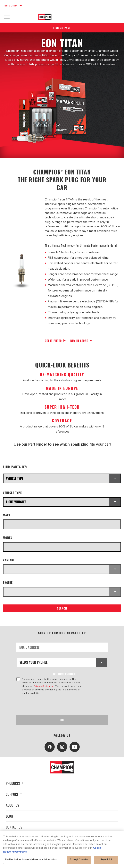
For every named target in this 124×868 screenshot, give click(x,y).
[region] (62, 849)
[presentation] (49, 705)
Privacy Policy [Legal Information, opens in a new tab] (19, 852)
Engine (8, 582)
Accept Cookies (79, 860)
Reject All (106, 860)
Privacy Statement (44, 686)
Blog (9, 816)
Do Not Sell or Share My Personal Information (31, 860)
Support (14, 794)
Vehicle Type (12, 493)
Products (15, 783)
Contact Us (14, 827)
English (11, 6)
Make (7, 515)
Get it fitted (53, 341)
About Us (12, 805)
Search (62, 608)
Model (8, 538)
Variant (9, 560)
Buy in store (79, 341)
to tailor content (64, 674)
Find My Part (62, 28)
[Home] (45, 17)
